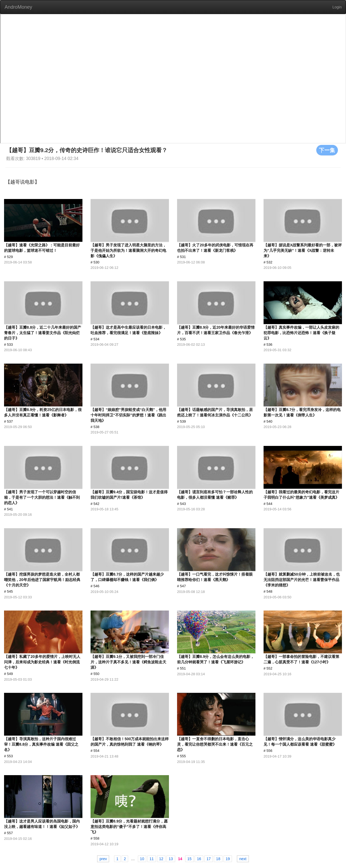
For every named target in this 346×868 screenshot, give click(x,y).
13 (171, 859)
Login (337, 7)
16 (199, 859)
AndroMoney (18, 7)
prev (103, 859)
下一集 (327, 150)
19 (228, 859)
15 (189, 859)
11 (152, 859)
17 (209, 859)
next (243, 859)
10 (142, 859)
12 (161, 859)
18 (218, 859)
